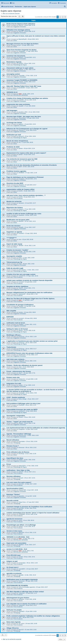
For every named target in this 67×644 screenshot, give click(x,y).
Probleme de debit (13, 147)
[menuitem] (12, 3)
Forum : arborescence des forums (19, 371)
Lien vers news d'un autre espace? (19, 482)
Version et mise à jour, (14, 531)
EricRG (21, 191)
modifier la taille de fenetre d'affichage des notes (24, 214)
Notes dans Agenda (14, 622)
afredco (21, 330)
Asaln (20, 258)
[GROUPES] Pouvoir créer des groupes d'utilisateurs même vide (29, 353)
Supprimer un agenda (14, 232)
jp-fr (20, 45)
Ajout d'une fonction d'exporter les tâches (21, 50)
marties (21, 385)
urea (20, 239)
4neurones (22, 581)
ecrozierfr (21, 282)
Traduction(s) (11, 347)
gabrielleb (21, 496)
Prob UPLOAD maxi (14, 555)
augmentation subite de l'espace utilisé (20, 189)
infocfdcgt (21, 454)
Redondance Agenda (14, 62)
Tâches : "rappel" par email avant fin (20, 422)
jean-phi (21, 478)
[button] (65, 17)
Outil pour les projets (14, 610)
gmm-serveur (22, 270)
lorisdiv (21, 252)
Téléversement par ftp (14, 262)
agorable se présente (14, 573)
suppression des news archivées (18, 104)
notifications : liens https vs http (18, 470)
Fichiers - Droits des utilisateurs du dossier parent (24, 365)
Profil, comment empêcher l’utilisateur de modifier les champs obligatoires (33, 616)
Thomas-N (21, 130)
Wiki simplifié (11, 311)
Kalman (21, 526)
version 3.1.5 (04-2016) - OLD (17, 549)
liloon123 (21, 630)
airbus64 (21, 221)
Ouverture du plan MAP (15, 183)
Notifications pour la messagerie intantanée (22, 579)
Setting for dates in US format (17, 329)
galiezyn (21, 124)
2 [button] (60, 17)
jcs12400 (21, 100)
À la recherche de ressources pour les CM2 (22, 159)
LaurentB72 (22, 569)
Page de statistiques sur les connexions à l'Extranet (25, 177)
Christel (21, 557)
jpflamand (21, 532)
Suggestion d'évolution (20, 27)
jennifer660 (22, 88)
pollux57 (21, 472)
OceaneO (21, 233)
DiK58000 (21, 173)
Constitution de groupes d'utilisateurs (20, 305)
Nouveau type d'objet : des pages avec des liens (24, 117)
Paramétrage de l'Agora (20, 65)
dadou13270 (22, 466)
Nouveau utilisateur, (14, 476)
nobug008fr (22, 51)
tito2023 (21, 63)
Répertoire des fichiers (15, 208)
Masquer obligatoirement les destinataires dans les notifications (29, 293)
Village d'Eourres (13, 628)
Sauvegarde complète (14, 256)
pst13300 (21, 508)
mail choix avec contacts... (16, 359)
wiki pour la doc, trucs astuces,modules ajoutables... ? (26, 195)
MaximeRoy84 (23, 39)
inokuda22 (21, 611)
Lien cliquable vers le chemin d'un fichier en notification (26, 604)
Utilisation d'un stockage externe (18, 30)
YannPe (21, 288)
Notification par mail (14, 135)
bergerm (21, 209)
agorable (21, 575)
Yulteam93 (22, 593)
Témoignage (17, 443)
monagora (21, 179)
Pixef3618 (21, 405)
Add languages (12, 110)
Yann (20, 617)
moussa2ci (22, 393)
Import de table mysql (14, 244)
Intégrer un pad (12, 561)
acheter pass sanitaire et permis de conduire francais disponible (29, 280)
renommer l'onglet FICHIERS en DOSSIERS (22, 80)
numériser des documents (16, 56)
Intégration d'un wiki (14, 384)
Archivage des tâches (14, 123)
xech (20, 94)
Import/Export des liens (15, 458)
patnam (21, 148)
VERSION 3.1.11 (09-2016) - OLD (18, 537)
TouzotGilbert (22, 118)
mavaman (21, 215)
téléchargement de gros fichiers (18, 598)
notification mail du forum (16, 323)
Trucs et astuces (18, 198)
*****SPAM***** (12, 238)
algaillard (21, 545)
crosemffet (21, 76)
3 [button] (63, 17)
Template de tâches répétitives (17, 286)
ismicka (21, 312)
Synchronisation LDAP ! (15, 488)
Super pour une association (16, 543)
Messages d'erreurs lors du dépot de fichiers (22, 44)
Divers (15, 41)
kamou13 (21, 136)
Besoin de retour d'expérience (17, 141)
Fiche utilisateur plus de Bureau (18, 452)
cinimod (21, 70)
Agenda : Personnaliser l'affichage (19, 434)
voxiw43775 (22, 276)
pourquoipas (22, 563)
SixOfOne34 (22, 355)
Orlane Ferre (22, 502)
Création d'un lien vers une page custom (21, 274)
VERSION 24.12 (12, 92)
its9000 (21, 460)
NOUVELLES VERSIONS (21, 95)
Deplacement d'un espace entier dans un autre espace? (26, 153)
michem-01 (22, 379)
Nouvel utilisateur (13, 440)
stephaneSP (22, 294)
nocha (20, 520)
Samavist (21, 185)
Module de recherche (14, 201)
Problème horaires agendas (16, 171)
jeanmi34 (21, 484)
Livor (20, 161)
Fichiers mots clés (13, 377)
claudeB (21, 106)
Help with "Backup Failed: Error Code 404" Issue (24, 86)
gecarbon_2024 (23, 112)
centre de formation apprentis (27, 587)
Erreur (9, 464)
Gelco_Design (23, 399)
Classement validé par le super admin (20, 68)
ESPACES (10, 317)
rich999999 (22, 514)
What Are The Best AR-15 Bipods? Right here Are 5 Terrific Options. (31, 299)
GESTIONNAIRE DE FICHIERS (17, 586)
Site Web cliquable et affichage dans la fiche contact (25, 592)
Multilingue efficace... (14, 335)
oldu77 (20, 373)
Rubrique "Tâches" (13, 495)
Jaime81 (21, 246)
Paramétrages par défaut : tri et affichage (21, 525)
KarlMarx (21, 324)
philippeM (21, 361)
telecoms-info (22, 435)
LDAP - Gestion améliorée (16, 397)
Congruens (22, 429)
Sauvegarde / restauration (16, 416)
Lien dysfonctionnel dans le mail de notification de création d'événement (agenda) (36, 428)
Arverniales (22, 441)
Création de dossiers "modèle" (17, 250)
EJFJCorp (21, 337)
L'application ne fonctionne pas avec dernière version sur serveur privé (32, 341)
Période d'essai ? (13, 446)
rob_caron (21, 624)
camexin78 (22, 411)
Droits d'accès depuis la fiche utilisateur (21, 24)
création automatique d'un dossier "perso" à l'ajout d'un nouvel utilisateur (33, 513)
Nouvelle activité (12, 501)
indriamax (21, 599)
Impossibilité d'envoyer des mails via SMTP (22, 410)
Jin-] (20, 142)
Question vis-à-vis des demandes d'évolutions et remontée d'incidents (32, 165)
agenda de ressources (14, 519)
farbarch (21, 57)
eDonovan (21, 448)
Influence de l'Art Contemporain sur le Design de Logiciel (27, 129)
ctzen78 (21, 25)
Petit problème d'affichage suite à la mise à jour (23, 403)
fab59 (20, 167)
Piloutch (21, 417)
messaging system (13, 74)
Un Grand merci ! (13, 567)
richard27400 (22, 490)
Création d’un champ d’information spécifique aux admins (27, 98)
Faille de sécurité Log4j (15, 268)
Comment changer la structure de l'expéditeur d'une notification (29, 507)
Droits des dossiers (13, 226)
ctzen (20, 367)
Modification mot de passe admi (18, 220)
